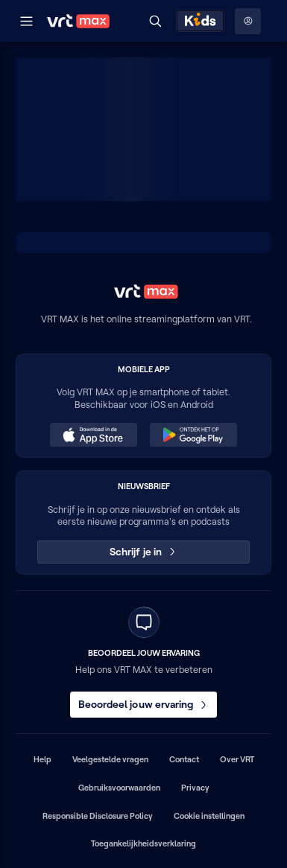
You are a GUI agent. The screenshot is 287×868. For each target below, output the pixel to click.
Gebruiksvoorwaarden (119, 788)
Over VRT (237, 759)
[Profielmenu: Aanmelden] (248, 21)
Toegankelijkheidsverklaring (143, 843)
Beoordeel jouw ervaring (144, 704)
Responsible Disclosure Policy (98, 816)
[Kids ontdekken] (200, 21)
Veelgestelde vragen (110, 759)
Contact (184, 759)
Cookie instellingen (209, 816)
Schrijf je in (143, 552)
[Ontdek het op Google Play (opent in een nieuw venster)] (193, 435)
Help (42, 759)
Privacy (195, 788)
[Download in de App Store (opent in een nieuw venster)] (93, 435)
